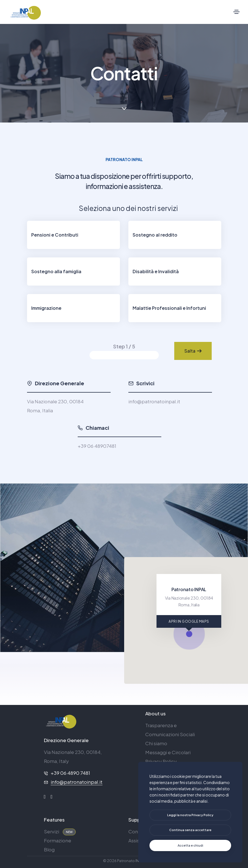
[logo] (61, 721)
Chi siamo (156, 743)
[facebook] (45, 797)
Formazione (58, 840)
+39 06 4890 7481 (70, 773)
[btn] (190, 815)
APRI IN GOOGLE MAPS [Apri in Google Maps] (189, 621)
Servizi (52, 831)
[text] (190, 830)
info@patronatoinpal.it (154, 401)
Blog (49, 849)
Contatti (138, 831)
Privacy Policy (161, 761)
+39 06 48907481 (97, 446)
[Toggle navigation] (236, 12)
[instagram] (52, 797)
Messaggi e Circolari (168, 752)
